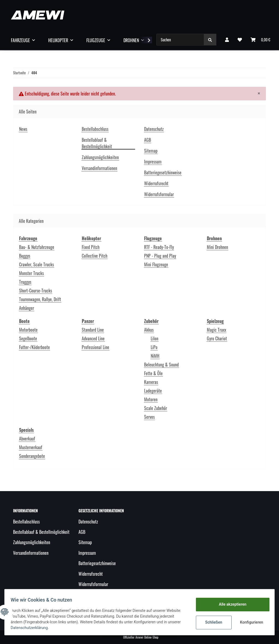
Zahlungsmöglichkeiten (100, 157)
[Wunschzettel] (240, 39)
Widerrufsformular (159, 194)
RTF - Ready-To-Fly (159, 247)
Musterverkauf (31, 447)
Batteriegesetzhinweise (163, 172)
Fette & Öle (153, 373)
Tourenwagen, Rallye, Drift (40, 299)
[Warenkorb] (260, 39)
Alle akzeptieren (230, 604)
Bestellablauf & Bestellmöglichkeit (97, 143)
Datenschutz (154, 129)
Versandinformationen (99, 168)
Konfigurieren (249, 622)
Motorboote (28, 330)
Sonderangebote (32, 456)
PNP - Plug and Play (160, 256)
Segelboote (28, 338)
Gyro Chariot (217, 338)
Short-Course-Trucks (36, 291)
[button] (227, 39)
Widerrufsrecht (156, 183)
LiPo (154, 347)
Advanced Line (93, 338)
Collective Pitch (95, 256)
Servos (149, 417)
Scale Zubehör (156, 408)
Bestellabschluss (95, 129)
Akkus (149, 330)
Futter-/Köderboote (34, 347)
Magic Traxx (216, 330)
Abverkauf (27, 439)
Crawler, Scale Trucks (37, 264)
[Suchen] (180, 40)
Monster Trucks (31, 273)
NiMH (155, 356)
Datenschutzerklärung (50, 628)
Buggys (25, 256)
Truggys (25, 282)
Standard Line (93, 330)
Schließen (211, 622)
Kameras (151, 382)
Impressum (153, 162)
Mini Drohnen (217, 247)
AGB (148, 140)
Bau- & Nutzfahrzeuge (37, 247)
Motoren (151, 399)
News (23, 129)
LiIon (154, 338)
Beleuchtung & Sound (161, 365)
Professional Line (95, 347)
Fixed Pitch (91, 247)
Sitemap (151, 151)
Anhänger (27, 308)
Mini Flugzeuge (156, 264)
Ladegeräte (153, 391)
